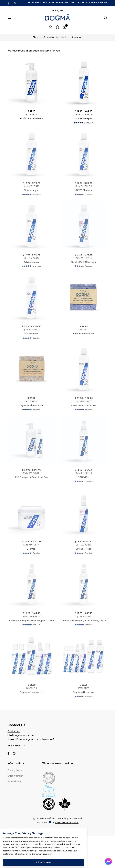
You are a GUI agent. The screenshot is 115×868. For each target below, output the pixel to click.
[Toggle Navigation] (10, 17)
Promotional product (55, 37)
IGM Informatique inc (67, 822)
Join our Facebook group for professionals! (31, 739)
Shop (36, 37)
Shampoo (77, 37)
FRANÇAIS (58, 10)
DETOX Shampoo (84, 119)
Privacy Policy (15, 770)
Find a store (16, 746)
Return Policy (14, 781)
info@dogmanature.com (21, 735)
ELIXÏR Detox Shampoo (32, 119)
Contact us (14, 731)
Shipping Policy (15, 776)
